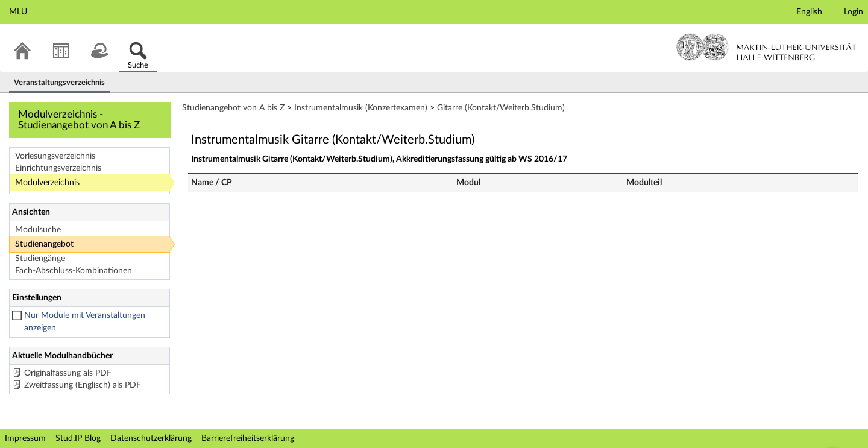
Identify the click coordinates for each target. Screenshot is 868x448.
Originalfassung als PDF (68, 373)
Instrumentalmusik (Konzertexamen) (361, 108)
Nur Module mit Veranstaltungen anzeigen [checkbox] (85, 322)
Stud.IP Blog (78, 438)
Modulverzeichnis (47, 183)
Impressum (25, 438)
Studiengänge (40, 259)
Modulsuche (38, 230)
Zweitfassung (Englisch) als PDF (83, 385)
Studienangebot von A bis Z (233, 108)
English (809, 12)
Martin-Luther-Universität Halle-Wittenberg (766, 47)
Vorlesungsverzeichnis (55, 156)
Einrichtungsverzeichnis (58, 168)
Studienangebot (44, 244)
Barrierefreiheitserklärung (248, 438)
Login (854, 12)
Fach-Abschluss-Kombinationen (74, 271)
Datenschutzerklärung (151, 438)
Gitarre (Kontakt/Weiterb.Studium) (501, 108)
